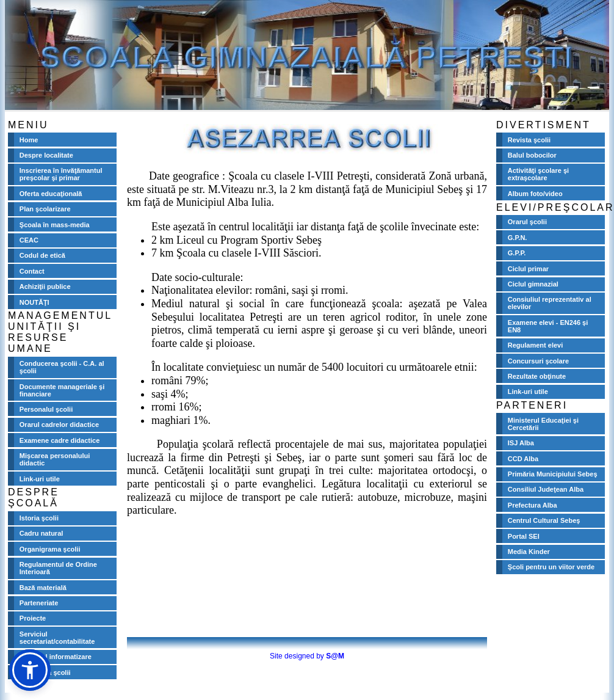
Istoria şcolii (39, 518)
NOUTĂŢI (34, 302)
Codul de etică (42, 255)
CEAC (29, 240)
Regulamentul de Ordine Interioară (58, 568)
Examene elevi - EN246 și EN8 (548, 326)
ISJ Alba (521, 443)
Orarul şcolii (527, 222)
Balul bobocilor (532, 155)
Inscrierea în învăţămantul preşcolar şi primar (61, 174)
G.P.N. (518, 238)
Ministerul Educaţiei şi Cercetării (543, 424)
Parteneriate (39, 603)
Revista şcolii (529, 140)
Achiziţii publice (45, 286)
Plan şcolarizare (45, 209)
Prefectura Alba (533, 505)
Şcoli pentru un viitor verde (551, 567)
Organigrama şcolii (50, 549)
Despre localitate (46, 155)
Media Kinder (529, 552)
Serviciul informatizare (56, 657)
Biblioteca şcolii (45, 673)
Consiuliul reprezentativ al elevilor (550, 303)
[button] (30, 670)
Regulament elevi (535, 345)
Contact (32, 271)
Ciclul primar (528, 269)
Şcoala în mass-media (55, 225)
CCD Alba (523, 459)
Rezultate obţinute (537, 376)
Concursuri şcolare (538, 361)
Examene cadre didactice (60, 440)
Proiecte (33, 618)
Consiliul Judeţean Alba (546, 489)
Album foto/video (535, 194)
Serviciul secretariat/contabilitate (57, 638)
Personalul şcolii (46, 409)
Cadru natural (42, 533)
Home (29, 140)
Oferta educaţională (51, 194)
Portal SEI (524, 536)
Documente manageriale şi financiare (62, 390)
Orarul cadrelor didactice (59, 425)
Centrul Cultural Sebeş (544, 520)
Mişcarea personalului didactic (55, 459)
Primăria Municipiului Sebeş (553, 474)
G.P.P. (517, 253)
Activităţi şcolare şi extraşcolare (538, 174)
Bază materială (43, 588)
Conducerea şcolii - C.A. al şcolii (62, 367)
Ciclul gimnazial (533, 284)
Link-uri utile (40, 479)
